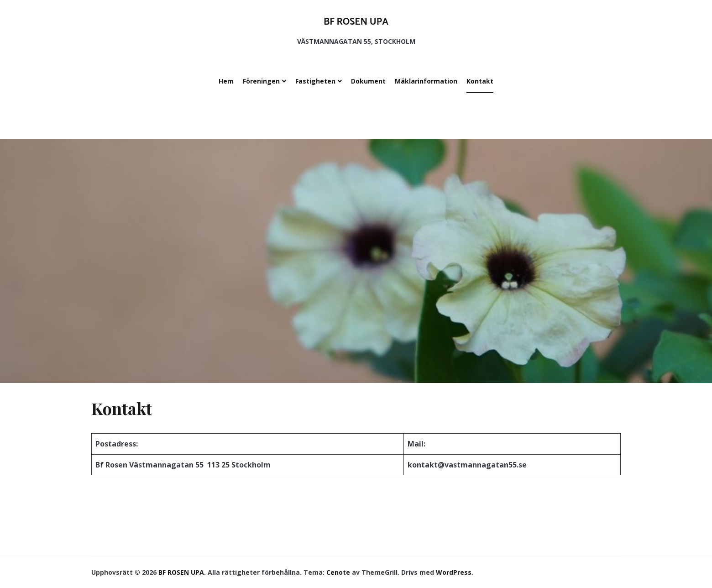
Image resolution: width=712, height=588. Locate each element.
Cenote (338, 572)
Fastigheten (315, 81)
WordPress (454, 572)
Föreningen (261, 81)
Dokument (368, 81)
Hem (226, 81)
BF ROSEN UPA (356, 22)
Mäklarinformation (426, 81)
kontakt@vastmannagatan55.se (467, 465)
